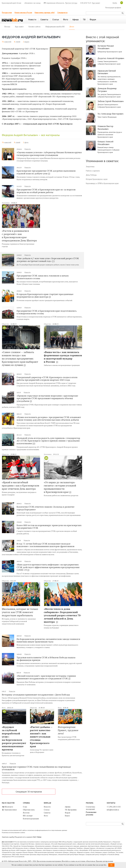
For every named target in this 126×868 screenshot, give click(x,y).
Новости (28, 149)
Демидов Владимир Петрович (107, 90)
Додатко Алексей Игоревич (111, 58)
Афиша (68, 807)
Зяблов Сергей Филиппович (111, 101)
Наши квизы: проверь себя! (45, 13)
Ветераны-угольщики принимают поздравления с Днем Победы (36, 695)
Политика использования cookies (13, 832)
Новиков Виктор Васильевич (105, 128)
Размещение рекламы (91, 813)
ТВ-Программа (71, 810)
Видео (67, 816)
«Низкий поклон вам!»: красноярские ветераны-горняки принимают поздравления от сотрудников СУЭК (46, 677)
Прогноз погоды (71, 3)
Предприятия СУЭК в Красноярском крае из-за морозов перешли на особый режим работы (46, 191)
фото (26, 142)
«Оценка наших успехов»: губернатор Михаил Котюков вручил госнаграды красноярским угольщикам (49, 154)
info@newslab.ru (113, 810)
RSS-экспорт (28, 816)
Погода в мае (7, 13)
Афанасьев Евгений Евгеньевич (107, 72)
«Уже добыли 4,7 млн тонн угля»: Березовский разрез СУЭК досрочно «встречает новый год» (48, 260)
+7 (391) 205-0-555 (114, 807)
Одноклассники (9, 810)
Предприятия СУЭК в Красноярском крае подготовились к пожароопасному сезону (47, 312)
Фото (4, 708)
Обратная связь (29, 810)
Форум (67, 813)
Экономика (6, 203)
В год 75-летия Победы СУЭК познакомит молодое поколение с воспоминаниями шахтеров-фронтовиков (46, 545)
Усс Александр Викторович (110, 114)
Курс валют (96, 3)
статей (18, 42)
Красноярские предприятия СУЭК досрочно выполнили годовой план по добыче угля (46, 172)
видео (27, 42)
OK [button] (111, 865)
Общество (6, 324)
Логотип (26, 813)
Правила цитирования (104, 861)
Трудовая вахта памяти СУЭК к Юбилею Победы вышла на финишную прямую (46, 659)
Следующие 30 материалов (29, 792)
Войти (115, 3)
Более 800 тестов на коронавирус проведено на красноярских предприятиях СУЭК (49, 527)
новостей (8, 42)
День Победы (91, 175)
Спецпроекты (62, 13)
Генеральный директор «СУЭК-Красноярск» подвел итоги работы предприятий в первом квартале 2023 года (47, 379)
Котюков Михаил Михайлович (106, 47)
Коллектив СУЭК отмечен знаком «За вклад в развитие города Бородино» (46, 508)
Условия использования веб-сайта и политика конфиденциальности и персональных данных (34, 830)
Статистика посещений (90, 808)
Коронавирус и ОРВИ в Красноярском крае (102, 183)
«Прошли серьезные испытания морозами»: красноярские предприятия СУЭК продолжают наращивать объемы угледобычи (47, 398)
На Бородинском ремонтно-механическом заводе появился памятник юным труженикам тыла (48, 640)
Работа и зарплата (93, 171)
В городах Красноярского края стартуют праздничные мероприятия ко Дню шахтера (45, 295)
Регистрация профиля (113, 8)
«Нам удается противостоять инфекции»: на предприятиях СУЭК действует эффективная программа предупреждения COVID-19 (48, 567)
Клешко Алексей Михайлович (105, 143)
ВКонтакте (7, 807)
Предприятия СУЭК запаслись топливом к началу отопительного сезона (43, 277)
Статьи (47, 810)
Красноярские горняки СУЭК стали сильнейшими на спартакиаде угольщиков (36, 768)
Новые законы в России (23, 13)
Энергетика (90, 167)
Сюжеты (47, 813)
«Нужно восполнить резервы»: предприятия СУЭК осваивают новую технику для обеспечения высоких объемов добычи (49, 418)
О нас (25, 807)
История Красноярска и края (97, 179)
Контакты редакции (31, 819)
